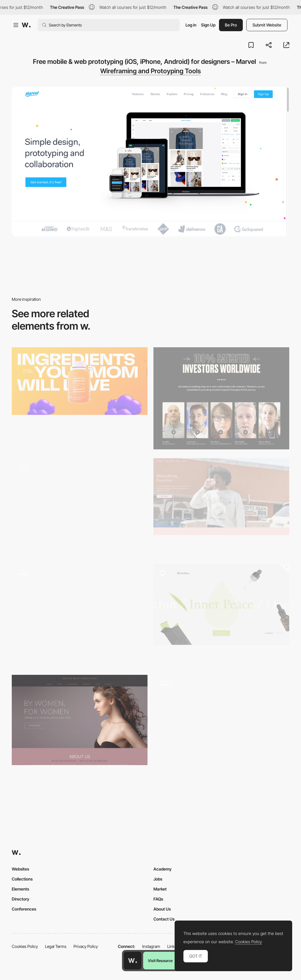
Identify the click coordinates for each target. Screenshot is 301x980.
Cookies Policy (25, 946)
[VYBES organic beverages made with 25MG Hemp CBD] (221, 497)
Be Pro (231, 25)
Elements (20, 889)
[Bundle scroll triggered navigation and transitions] (221, 723)
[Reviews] (221, 398)
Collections (22, 879)
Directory (21, 899)
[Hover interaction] (80, 615)
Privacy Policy (86, 946)
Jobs (158, 879)
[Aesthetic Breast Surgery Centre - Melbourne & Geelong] (80, 720)
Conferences (24, 909)
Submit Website (267, 25)
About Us (162, 909)
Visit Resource (160, 961)
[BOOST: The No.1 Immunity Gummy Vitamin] (80, 381)
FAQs (158, 899)
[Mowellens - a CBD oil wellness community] (221, 604)
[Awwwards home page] (133, 961)
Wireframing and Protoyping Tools (150, 71)
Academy (163, 869)
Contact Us (164, 919)
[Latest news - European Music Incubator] (80, 507)
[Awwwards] (26, 25)
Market (160, 889)
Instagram (151, 946)
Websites (20, 869)
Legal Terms (56, 946)
